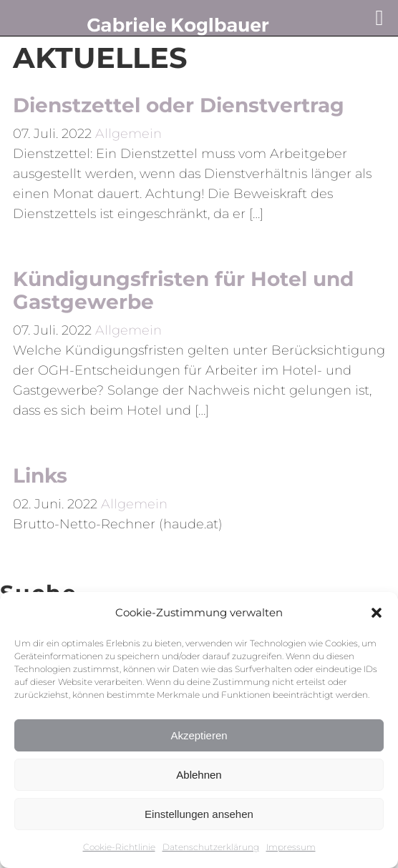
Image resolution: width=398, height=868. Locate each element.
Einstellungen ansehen (199, 814)
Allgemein (128, 134)
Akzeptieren (199, 735)
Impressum (291, 847)
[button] (377, 613)
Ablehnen (199, 775)
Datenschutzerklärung (211, 847)
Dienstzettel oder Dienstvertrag (179, 105)
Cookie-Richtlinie (119, 847)
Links (40, 475)
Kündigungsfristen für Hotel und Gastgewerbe (183, 290)
